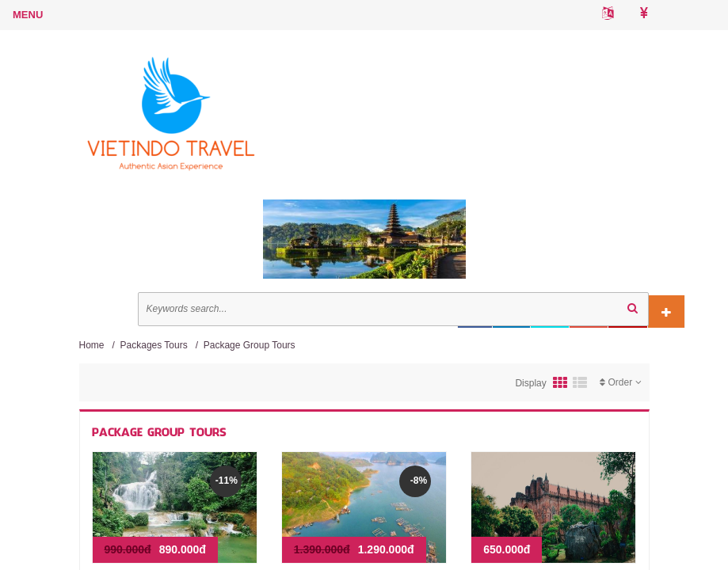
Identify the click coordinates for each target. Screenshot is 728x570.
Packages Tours (154, 345)
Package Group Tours (250, 345)
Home (92, 345)
